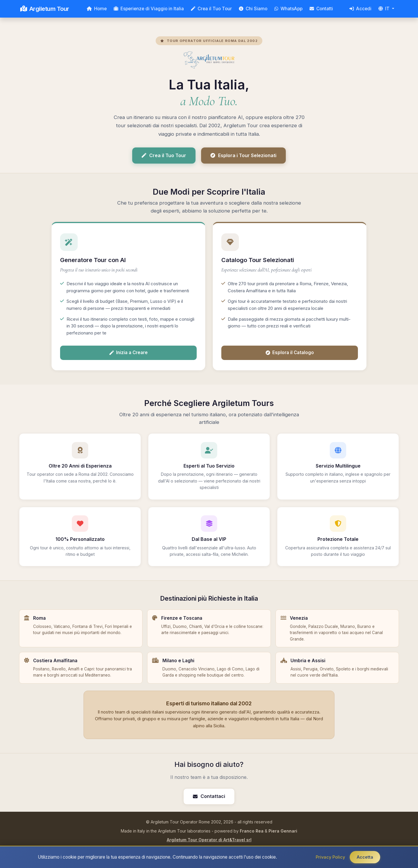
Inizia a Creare (129, 353)
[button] (386, 9)
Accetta (365, 857)
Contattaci (209, 796)
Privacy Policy (330, 857)
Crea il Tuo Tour (164, 155)
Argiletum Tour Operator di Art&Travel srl (209, 840)
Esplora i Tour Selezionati (243, 155)
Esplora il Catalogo (290, 353)
